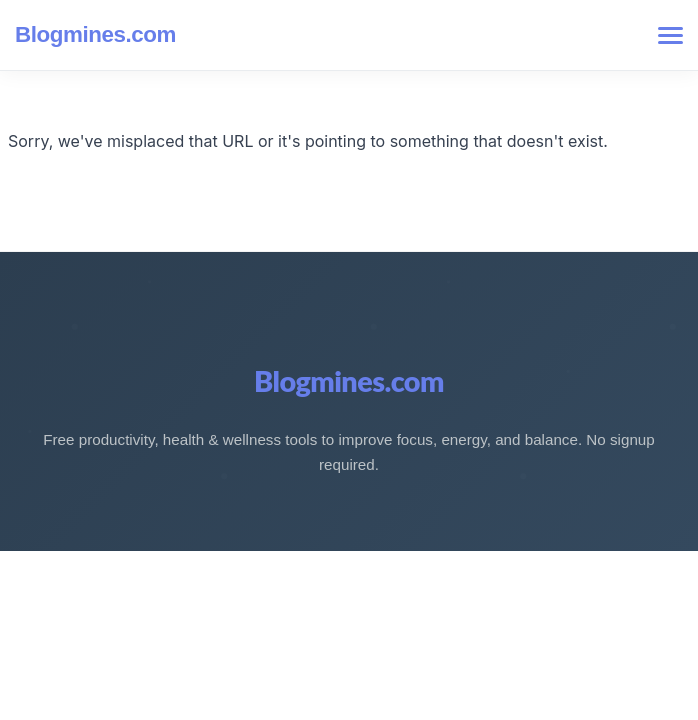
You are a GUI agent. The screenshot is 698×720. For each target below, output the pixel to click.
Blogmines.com (95, 34)
